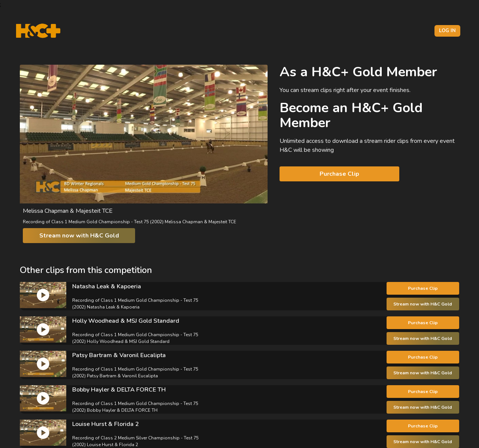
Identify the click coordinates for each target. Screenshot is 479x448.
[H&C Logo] (38, 31)
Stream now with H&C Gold (79, 236)
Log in (447, 31)
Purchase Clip (339, 174)
